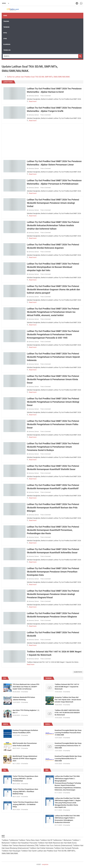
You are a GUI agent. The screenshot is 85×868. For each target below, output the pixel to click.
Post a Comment (46, 96)
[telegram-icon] (77, 3)
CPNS (5, 39)
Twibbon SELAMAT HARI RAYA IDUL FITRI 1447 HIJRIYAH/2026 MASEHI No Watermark (67, 713)
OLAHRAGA (7, 44)
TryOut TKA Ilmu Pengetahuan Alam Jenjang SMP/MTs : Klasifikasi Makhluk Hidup (25, 791)
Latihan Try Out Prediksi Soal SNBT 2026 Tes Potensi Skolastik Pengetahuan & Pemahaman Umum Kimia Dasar (53, 379)
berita (6, 724)
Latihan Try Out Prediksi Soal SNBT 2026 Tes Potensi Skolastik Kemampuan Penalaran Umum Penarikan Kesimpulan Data (53, 572)
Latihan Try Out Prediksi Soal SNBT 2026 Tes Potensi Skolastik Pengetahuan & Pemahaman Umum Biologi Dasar (53, 402)
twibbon (48, 678)
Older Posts (78, 672)
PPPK (5, 33)
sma (47, 770)
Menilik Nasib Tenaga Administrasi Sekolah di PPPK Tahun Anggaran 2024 (25, 758)
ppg (5, 678)
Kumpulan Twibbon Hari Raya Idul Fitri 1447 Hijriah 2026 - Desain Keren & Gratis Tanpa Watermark (68, 700)
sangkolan (45, 864)
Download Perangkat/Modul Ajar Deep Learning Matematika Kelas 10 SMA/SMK (68, 758)
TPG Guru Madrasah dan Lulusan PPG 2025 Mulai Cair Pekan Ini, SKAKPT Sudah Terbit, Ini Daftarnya (26, 687)
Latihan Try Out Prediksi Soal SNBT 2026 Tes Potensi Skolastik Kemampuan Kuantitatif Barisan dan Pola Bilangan (53, 508)
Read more (33, 101)
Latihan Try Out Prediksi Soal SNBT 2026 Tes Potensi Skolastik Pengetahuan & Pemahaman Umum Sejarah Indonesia (53, 357)
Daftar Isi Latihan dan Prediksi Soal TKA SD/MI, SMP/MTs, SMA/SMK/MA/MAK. (39, 77)
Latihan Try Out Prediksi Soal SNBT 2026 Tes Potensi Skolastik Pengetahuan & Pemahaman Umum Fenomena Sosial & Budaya (53, 447)
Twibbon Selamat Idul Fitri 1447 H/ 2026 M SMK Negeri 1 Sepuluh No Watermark (67, 687)
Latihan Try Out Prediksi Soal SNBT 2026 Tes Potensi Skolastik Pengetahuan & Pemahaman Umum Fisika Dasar (53, 424)
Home (5, 16)
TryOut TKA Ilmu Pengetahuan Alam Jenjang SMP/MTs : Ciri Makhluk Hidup (25, 804)
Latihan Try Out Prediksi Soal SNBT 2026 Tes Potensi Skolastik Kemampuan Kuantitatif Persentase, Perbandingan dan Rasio (53, 530)
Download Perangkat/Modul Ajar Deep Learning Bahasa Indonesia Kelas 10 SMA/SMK (68, 746)
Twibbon (6, 27)
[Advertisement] (42, 141)
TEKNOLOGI (7, 50)
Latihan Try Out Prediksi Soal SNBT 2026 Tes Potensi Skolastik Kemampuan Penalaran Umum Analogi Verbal (53, 203)
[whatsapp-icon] (81, 3)
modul (48, 724)
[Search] (41, 56)
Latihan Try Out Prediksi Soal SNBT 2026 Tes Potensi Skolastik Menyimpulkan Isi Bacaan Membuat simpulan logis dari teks (53, 267)
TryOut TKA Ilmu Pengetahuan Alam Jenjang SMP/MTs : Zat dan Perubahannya (25, 778)
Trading (6, 21)
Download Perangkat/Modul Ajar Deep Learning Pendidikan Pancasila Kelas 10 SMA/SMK (68, 733)
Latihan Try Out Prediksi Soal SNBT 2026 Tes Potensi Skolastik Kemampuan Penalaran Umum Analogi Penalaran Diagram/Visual (53, 594)
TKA (5, 770)
